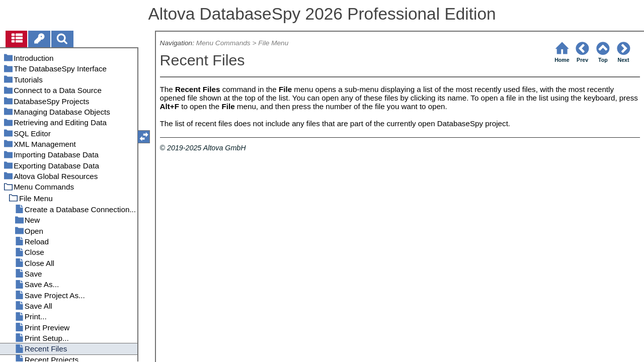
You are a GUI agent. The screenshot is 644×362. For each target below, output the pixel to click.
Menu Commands (223, 43)
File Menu (273, 43)
